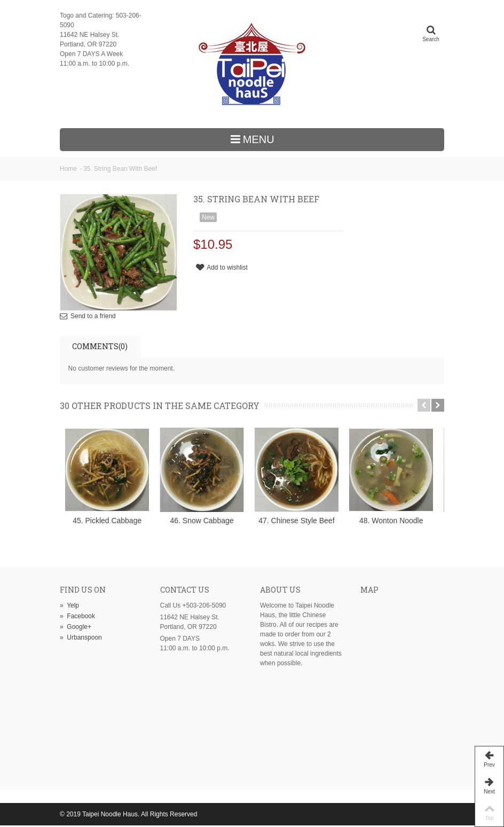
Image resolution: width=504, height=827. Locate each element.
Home (68, 169)
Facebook (77, 618)
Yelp (69, 607)
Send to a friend (93, 316)
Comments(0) (100, 346)
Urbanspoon (81, 639)
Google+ (76, 628)
